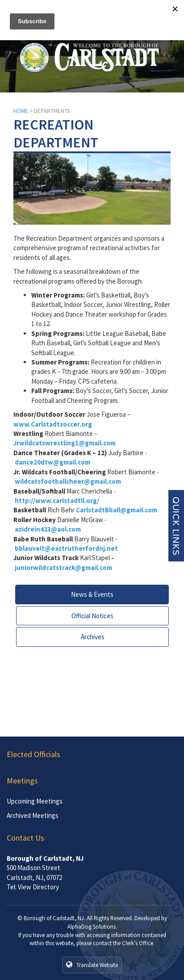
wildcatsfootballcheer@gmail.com (68, 481)
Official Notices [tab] (92, 616)
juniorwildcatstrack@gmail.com (63, 567)
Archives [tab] (93, 637)
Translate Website (92, 965)
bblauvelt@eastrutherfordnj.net (66, 548)
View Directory (38, 887)
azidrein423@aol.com (48, 529)
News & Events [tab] (92, 594)
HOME (21, 111)
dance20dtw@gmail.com (52, 462)
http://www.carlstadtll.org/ (57, 500)
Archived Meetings (33, 815)
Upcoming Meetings (35, 801)
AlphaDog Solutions (92, 927)
